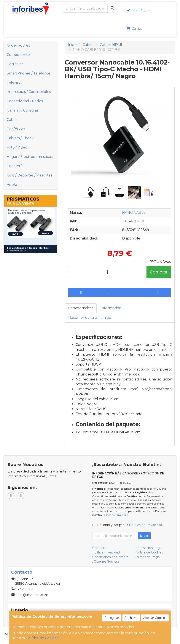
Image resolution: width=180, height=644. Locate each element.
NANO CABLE (134, 213)
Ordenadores (18, 45)
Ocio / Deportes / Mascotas (29, 175)
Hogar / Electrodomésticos (30, 157)
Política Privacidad (106, 552)
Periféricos (16, 129)
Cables (12, 120)
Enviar (144, 536)
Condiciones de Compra (110, 557)
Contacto (99, 548)
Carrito (134, 28)
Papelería (15, 166)
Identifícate (138, 11)
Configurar (112, 618)
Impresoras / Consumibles (29, 92)
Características (81, 308)
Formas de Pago (147, 557)
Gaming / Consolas (22, 110)
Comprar (159, 272)
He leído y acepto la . (130, 525)
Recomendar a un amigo (90, 318)
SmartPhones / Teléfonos (29, 73)
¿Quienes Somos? (106, 561)
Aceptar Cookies (155, 618)
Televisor (14, 82)
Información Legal (148, 548)
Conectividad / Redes (25, 101)
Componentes (19, 55)
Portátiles (15, 64)
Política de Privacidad (115, 515)
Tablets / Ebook (20, 138)
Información (111, 308)
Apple (12, 185)
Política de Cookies (42, 638)
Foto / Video (17, 147)
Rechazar (131, 618)
